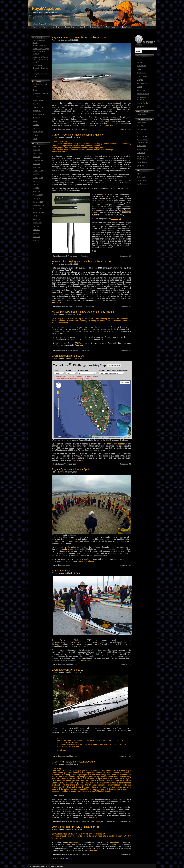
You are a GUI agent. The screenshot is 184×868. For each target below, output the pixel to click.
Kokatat (139, 87)
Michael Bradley (142, 162)
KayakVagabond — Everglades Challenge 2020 (40, 68)
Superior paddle (105, 196)
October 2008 (37, 223)
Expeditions (37, 97)
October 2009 (37, 209)
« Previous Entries (61, 859)
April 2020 (36, 157)
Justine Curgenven (143, 149)
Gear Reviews (38, 104)
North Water (141, 90)
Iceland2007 (37, 111)
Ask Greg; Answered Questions (40, 85)
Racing (35, 121)
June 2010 (36, 185)
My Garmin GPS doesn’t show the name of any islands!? (41, 60)
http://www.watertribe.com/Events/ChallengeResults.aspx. (75, 642)
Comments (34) (125, 129)
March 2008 (37, 240)
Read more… (110, 125)
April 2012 (36, 174)
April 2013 (36, 164)
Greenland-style (38, 107)
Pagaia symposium (69, 549)
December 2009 (38, 202)
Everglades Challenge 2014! (40, 75)
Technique (36, 128)
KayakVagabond (47, 9)
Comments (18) (125, 821)
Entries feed (141, 177)
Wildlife (35, 135)
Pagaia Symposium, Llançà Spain (71, 469)
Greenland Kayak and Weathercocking (74, 762)
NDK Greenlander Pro (115, 842)
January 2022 (37, 153)
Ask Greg (56, 27)
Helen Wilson (141, 146)
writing (35, 139)
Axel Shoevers (142, 115)
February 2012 (38, 178)
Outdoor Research (143, 94)
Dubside (139, 133)
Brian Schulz (141, 126)
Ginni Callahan (142, 136)
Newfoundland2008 (39, 114)
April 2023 (36, 150)
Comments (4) (125, 854)
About (45, 27)
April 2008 (36, 237)
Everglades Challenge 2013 (68, 670)
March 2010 (37, 192)
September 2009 (38, 212)
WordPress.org (142, 184)
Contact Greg (69, 27)
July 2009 (36, 216)
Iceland (82, 27)
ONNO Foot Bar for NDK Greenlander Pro (76, 827)
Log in (139, 174)
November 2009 (38, 205)
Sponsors (36, 125)
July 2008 (36, 226)
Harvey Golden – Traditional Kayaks (143, 141)
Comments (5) (125, 664)
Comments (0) (125, 256)
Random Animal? (62, 571)
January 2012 (37, 181)
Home (35, 27)
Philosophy (36, 118)
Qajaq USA (126, 27)
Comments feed (142, 181)
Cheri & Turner (142, 129)
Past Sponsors (111, 27)
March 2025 (37, 146)
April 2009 (36, 219)
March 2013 (37, 167)
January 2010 (37, 199)
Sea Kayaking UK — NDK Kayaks (144, 98)
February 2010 (38, 195)
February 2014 (38, 160)
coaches (81, 561)
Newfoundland (95, 27)
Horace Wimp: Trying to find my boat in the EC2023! (41, 51)
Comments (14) (125, 756)
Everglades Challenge (40, 93)
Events (35, 90)
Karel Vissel (141, 153)
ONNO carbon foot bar (74, 842)
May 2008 (36, 233)
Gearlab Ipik (116, 219)
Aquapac (140, 80)
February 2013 (38, 171)
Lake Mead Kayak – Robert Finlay (143, 157)
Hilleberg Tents (142, 83)
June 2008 (36, 230)
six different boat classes (114, 444)
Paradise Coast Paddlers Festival (65, 541)
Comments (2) (125, 565)
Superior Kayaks (142, 103)
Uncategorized (38, 132)
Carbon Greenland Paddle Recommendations (39, 43)
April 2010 (36, 188)
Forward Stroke (38, 101)
